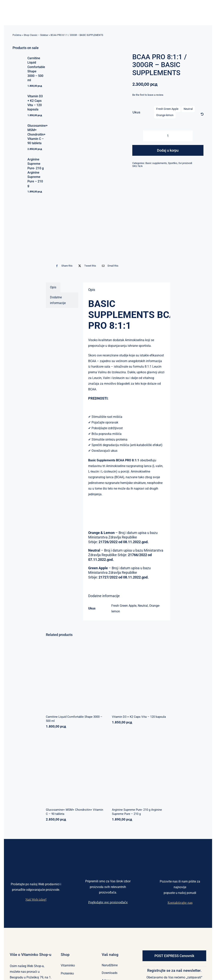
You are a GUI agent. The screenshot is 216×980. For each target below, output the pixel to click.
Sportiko (173, 163)
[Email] (109, 266)
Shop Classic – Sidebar (36, 35)
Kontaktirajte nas (180, 903)
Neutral (188, 109)
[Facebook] (63, 266)
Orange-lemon (165, 115)
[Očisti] (202, 114)
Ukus (136, 112)
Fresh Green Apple (167, 109)
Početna (17, 35)
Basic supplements (156, 163)
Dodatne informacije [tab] (58, 300)
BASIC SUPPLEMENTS (121, 309)
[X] (86, 266)
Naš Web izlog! (36, 899)
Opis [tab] (53, 287)
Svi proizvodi (185, 163)
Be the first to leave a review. (148, 95)
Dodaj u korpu (168, 150)
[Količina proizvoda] (168, 136)
